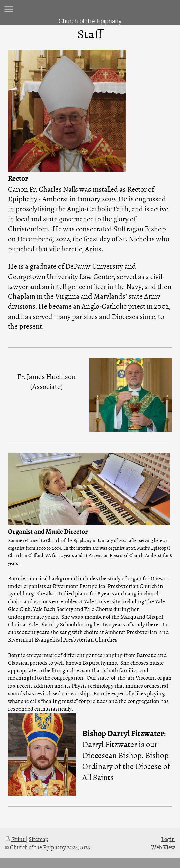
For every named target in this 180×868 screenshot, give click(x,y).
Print (15, 839)
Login (168, 839)
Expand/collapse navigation (90, 9)
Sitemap (39, 839)
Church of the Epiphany (90, 21)
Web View (163, 847)
